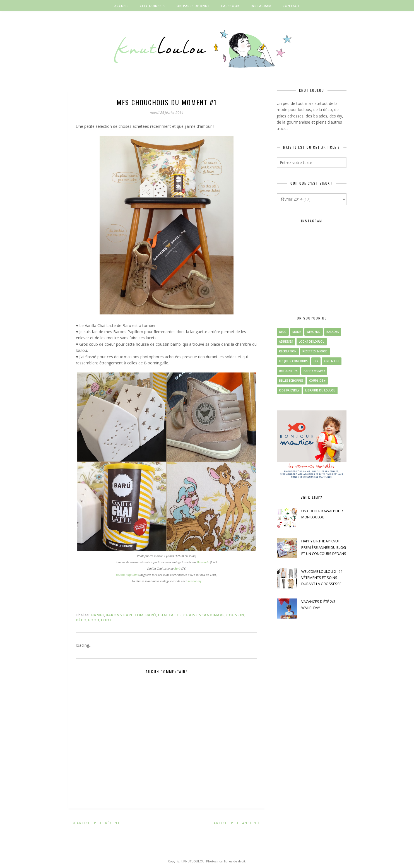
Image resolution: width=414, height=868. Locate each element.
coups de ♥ (317, 381)
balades (333, 332)
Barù (177, 569)
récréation (288, 351)
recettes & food (315, 351)
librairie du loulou (320, 390)
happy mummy (314, 371)
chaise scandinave (204, 615)
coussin (235, 615)
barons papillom (125, 615)
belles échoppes (291, 381)
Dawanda (203, 562)
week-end (314, 332)
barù (151, 615)
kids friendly (289, 390)
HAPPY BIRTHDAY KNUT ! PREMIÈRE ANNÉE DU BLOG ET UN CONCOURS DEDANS (324, 547)
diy (316, 361)
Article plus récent (98, 823)
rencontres (288, 371)
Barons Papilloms (127, 575)
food (94, 620)
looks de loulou (312, 342)
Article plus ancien (235, 823)
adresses (286, 342)
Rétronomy (194, 581)
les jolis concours (293, 361)
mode (297, 332)
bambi (98, 615)
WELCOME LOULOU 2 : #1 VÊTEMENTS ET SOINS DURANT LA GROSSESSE (322, 578)
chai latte (170, 615)
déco (81, 620)
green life (332, 361)
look (106, 620)
